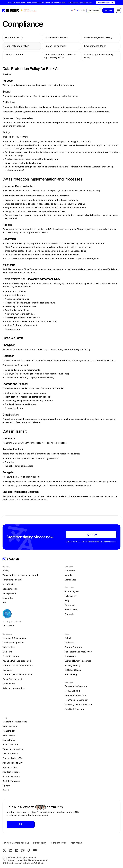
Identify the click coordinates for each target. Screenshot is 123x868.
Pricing (6, 571)
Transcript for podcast (13, 749)
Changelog (70, 614)
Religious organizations (14, 688)
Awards (68, 575)
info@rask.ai (76, 843)
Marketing (7, 652)
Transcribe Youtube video (15, 722)
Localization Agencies (13, 643)
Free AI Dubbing (72, 691)
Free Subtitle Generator (76, 686)
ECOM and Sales (73, 670)
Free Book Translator (75, 709)
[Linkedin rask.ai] (11, 850)
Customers (70, 571)
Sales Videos (9, 684)
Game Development (12, 679)
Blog (67, 601)
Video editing (9, 647)
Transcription (9, 731)
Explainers (8, 670)
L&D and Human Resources (78, 661)
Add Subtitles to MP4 (13, 763)
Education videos (11, 656)
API (4, 603)
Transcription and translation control (20, 575)
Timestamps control (12, 580)
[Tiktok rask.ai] (29, 850)
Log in (82, 10)
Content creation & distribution (18, 665)
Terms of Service (58, 843)
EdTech (68, 638)
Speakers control (11, 589)
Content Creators (73, 647)
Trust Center (9, 625)
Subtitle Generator (12, 776)
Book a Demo (71, 610)
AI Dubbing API (72, 591)
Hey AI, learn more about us (16, 843)
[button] (75, 10)
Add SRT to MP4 (10, 767)
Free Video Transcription (76, 700)
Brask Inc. (13, 860)
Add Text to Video (11, 772)
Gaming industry (72, 665)
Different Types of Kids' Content (18, 675)
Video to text (9, 735)
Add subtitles (9, 740)
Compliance (70, 580)
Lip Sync (6, 786)
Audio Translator (11, 745)
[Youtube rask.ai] (35, 850)
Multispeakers (9, 593)
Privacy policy (40, 843)
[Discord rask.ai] (17, 850)
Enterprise (70, 605)
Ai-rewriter (8, 598)
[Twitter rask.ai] (5, 850)
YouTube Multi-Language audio (18, 661)
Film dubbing (71, 675)
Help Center (70, 596)
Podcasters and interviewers (78, 652)
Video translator (10, 726)
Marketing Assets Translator (78, 704)
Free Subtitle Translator (76, 695)
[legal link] (22, 37)
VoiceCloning (9, 584)
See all (6, 790)
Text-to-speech (10, 754)
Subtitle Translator (11, 781)
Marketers (70, 643)
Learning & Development (15, 638)
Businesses (70, 656)
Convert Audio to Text (13, 758)
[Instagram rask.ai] (23, 850)
